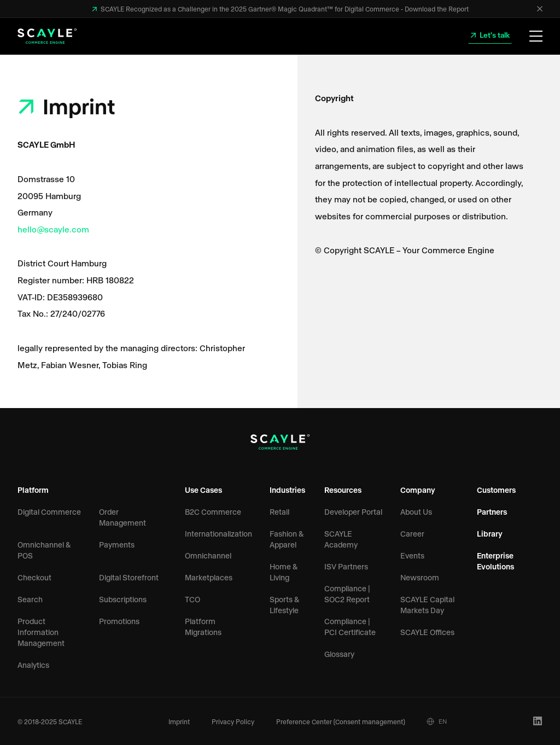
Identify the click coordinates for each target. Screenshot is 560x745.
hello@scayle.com (53, 229)
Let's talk (494, 35)
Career (412, 534)
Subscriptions (123, 599)
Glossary (339, 654)
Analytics (33, 665)
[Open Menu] (536, 36)
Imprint (179, 721)
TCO (192, 599)
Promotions (119, 621)
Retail (279, 512)
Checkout (34, 577)
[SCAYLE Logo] (47, 36)
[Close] (540, 9)
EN (437, 721)
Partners (492, 512)
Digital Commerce (49, 512)
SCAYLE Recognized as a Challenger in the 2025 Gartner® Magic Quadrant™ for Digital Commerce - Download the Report (284, 9)
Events (412, 555)
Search (30, 599)
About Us (416, 512)
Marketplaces (209, 577)
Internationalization (218, 534)
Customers (496, 490)
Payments (117, 545)
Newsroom (420, 577)
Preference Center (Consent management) (340, 721)
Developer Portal (353, 512)
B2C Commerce (213, 512)
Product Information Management (41, 632)
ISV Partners (346, 566)
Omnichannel (208, 555)
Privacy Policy (233, 721)
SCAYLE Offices (427, 632)
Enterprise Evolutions (495, 561)
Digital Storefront (129, 577)
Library (490, 534)
